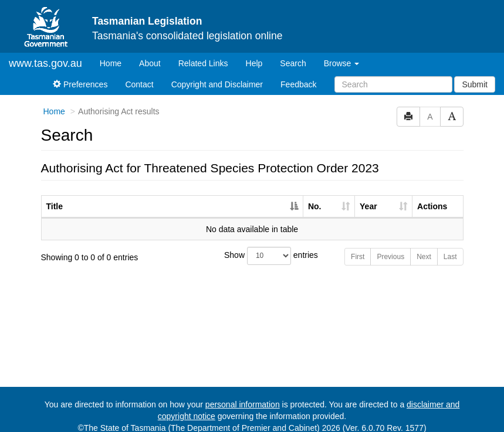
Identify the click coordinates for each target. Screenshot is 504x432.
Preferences (80, 74)
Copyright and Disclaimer (217, 74)
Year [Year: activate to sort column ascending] (368, 196)
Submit (475, 74)
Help (254, 53)
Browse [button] (342, 53)
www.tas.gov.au (45, 53)
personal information (243, 394)
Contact (139, 74)
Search (293, 53)
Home (115, 52)
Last (450, 247)
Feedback (298, 74)
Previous (390, 247)
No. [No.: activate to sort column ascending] (315, 196)
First (358, 247)
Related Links (203, 53)
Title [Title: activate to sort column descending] (55, 196)
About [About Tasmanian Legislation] (150, 53)
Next (424, 247)
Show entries (252, 246)
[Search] (393, 74)
